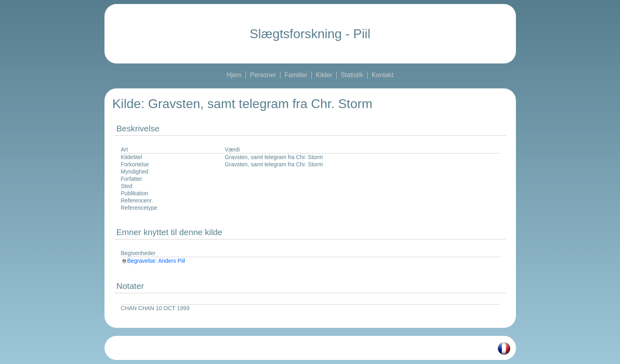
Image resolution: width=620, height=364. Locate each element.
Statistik (352, 75)
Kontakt (383, 75)
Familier (296, 75)
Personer (263, 75)
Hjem (234, 75)
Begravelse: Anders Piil (153, 261)
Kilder (324, 75)
